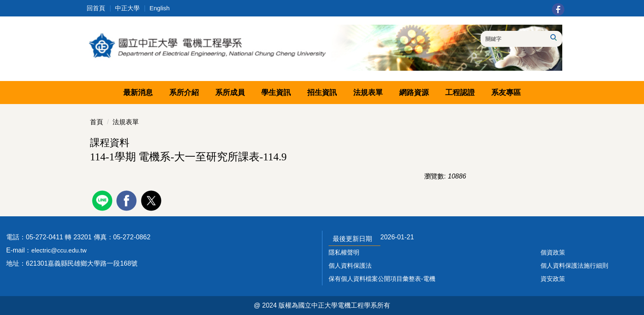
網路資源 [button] (414, 93)
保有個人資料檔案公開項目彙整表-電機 (382, 279)
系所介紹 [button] (184, 93)
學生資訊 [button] (276, 93)
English (160, 8)
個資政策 (553, 252)
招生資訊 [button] (322, 93)
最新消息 (138, 93)
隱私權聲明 (344, 252)
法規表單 (126, 122)
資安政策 (553, 279)
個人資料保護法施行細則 (574, 265)
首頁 (97, 122)
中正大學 (127, 8)
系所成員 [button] (230, 93)
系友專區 (506, 93)
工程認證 (460, 93)
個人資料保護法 (350, 265)
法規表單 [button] (368, 93)
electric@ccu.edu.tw (59, 250)
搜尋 (553, 37)
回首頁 (96, 8)
